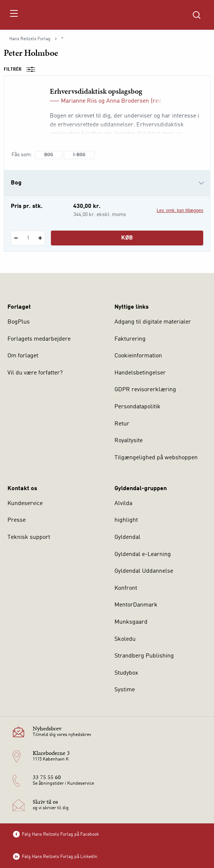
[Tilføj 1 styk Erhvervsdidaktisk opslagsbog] (40, 238)
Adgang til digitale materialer (153, 322)
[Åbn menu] (14, 15)
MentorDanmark (136, 605)
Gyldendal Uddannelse (144, 571)
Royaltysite (129, 441)
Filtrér (22, 70)
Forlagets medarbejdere (39, 339)
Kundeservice (25, 504)
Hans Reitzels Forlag (30, 39)
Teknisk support (29, 537)
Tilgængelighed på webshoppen (156, 458)
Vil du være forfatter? (35, 373)
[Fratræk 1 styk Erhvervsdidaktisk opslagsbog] (16, 238)
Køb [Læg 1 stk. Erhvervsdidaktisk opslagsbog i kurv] (127, 238)
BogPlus (19, 322)
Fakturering (130, 339)
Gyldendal (127, 537)
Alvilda (123, 504)
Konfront (126, 588)
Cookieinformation (138, 356)
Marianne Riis (79, 101)
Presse (17, 520)
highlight (126, 520)
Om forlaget (23, 356)
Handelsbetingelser (140, 373)
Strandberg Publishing (144, 656)
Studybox (126, 673)
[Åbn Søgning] (197, 15)
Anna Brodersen (128, 101)
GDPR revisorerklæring (145, 390)
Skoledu (125, 639)
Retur (122, 424)
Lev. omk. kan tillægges (180, 210)
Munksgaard (131, 622)
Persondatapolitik (137, 407)
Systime (125, 690)
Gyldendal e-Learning (143, 554)
